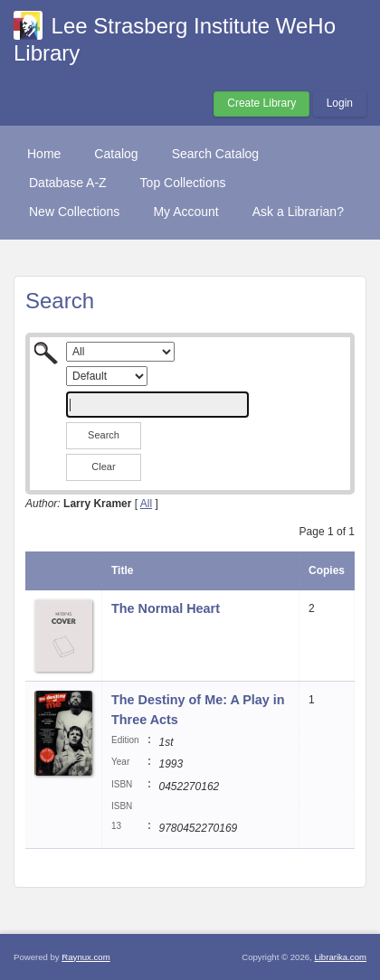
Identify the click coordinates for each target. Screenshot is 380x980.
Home (44, 154)
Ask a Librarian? (298, 212)
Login (340, 103)
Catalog (116, 154)
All (146, 504)
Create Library (261, 103)
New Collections (74, 212)
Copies (327, 570)
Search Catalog (216, 154)
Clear (103, 466)
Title (122, 570)
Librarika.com (340, 957)
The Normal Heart (166, 608)
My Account (185, 212)
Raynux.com (85, 957)
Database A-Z (68, 183)
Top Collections (183, 183)
